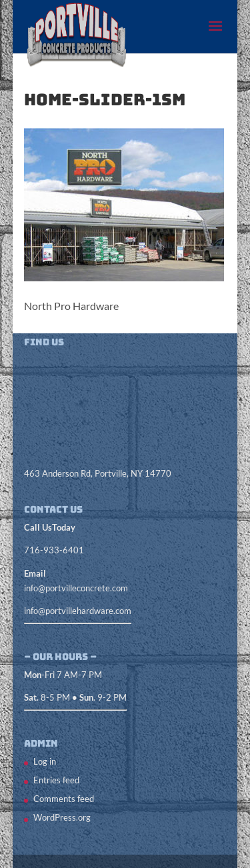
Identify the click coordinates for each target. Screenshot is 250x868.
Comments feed (64, 799)
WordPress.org (62, 817)
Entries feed (56, 780)
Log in (45, 761)
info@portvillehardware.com (78, 611)
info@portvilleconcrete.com (76, 588)
